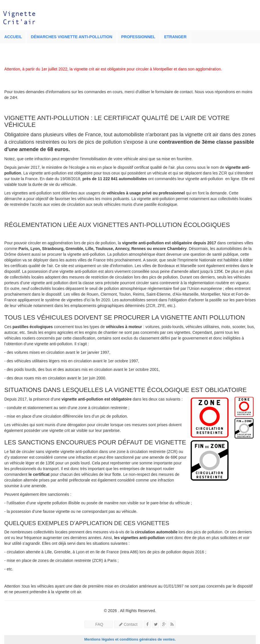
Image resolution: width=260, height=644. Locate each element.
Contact (128, 624)
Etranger (175, 37)
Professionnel (138, 37)
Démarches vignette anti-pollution (72, 37)
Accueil (13, 37)
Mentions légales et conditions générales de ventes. (130, 639)
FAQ (99, 624)
